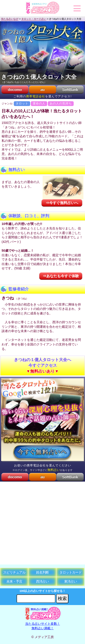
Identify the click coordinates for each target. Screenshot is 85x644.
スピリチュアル (14, 572)
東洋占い (70, 581)
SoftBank (70, 90)
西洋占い (42, 581)
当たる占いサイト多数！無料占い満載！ (42, 624)
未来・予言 (14, 581)
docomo (15, 90)
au (42, 90)
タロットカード (70, 572)
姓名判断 (42, 572)
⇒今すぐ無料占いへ (62, 203)
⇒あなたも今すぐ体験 (61, 276)
